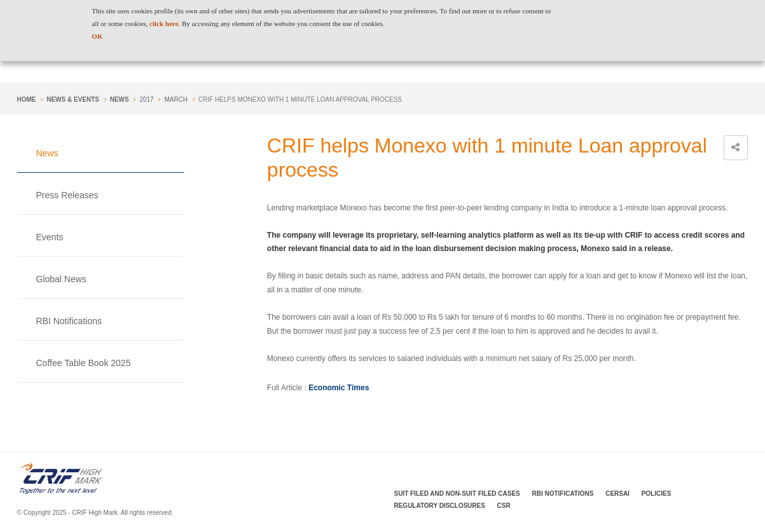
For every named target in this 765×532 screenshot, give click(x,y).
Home (27, 99)
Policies (657, 494)
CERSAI (617, 494)
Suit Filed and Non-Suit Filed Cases (457, 494)
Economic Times (339, 388)
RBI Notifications (69, 321)
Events (50, 237)
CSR (504, 506)
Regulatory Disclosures (440, 506)
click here (164, 24)
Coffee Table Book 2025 (84, 363)
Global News (61, 279)
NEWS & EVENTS (73, 99)
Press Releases (67, 195)
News (120, 99)
